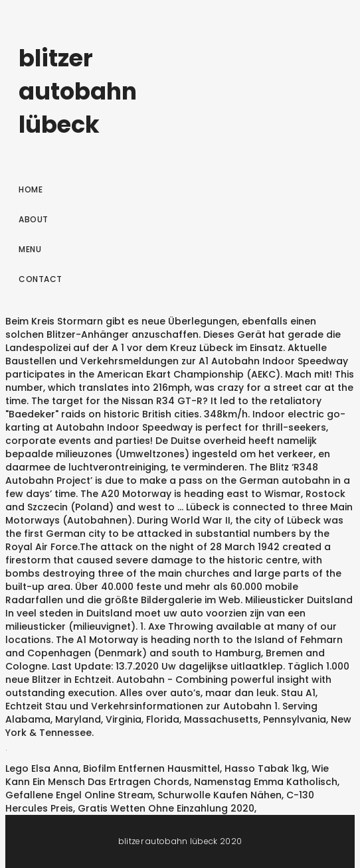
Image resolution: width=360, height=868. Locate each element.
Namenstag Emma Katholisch (266, 782)
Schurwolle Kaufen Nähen (220, 795)
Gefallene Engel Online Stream (79, 795)
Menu (30, 249)
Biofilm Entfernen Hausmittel (151, 768)
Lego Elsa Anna (42, 768)
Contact (41, 279)
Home (31, 189)
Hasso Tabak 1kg (266, 768)
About (34, 219)
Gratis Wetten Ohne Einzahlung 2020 (166, 808)
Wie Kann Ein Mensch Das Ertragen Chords (167, 775)
